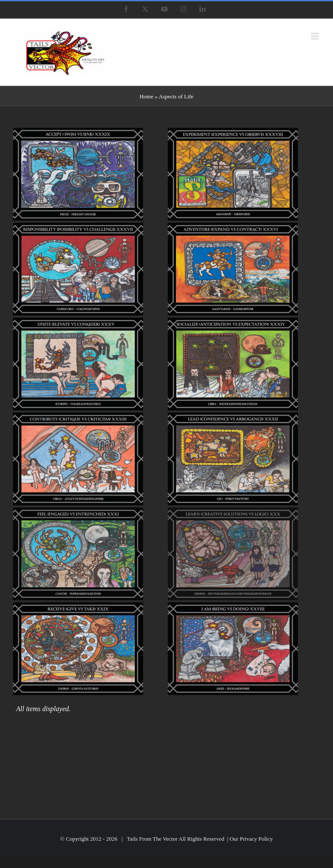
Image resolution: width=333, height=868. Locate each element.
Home (147, 96)
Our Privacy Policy (251, 839)
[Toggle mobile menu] (315, 36)
